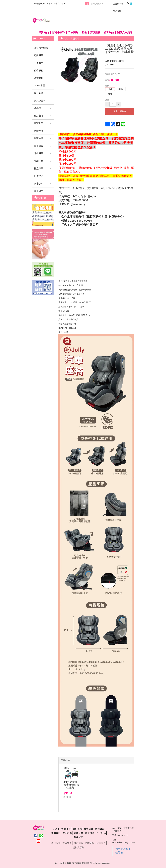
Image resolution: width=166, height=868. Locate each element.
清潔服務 (95, 32)
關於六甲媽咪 (125, 32)
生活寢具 (67, 833)
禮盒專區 (39, 168)
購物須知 (56, 843)
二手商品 (73, 32)
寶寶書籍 (90, 833)
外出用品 (39, 153)
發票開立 (101, 843)
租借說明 (39, 176)
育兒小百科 (58, 32)
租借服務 (39, 70)
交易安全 (67, 843)
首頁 (64, 38)
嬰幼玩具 (39, 161)
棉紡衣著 (39, 116)
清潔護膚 (39, 131)
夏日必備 (39, 93)
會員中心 (118, 4)
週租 (121, 89)
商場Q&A (39, 184)
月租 (110, 94)
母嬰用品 (44, 32)
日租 (110, 89)
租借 (84, 32)
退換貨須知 (79, 847)
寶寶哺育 (39, 146)
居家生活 (39, 138)
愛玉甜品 (109, 32)
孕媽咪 (37, 108)
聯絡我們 (79, 837)
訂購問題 (90, 843)
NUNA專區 (40, 86)
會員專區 (117, 11)
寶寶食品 (39, 123)
